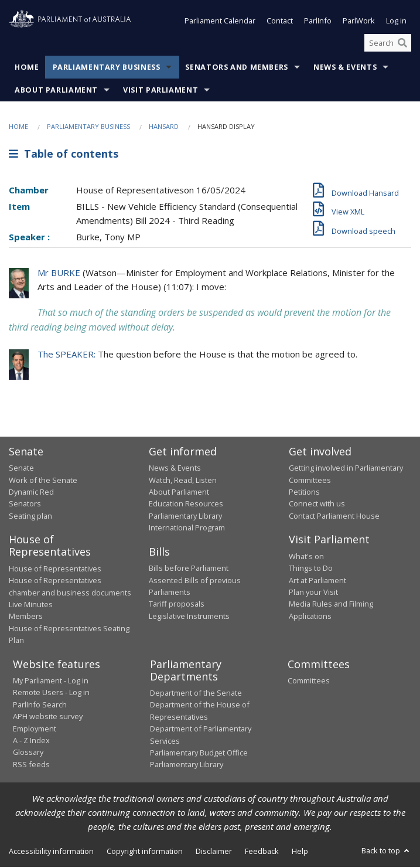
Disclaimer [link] (214, 852)
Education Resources (186, 505)
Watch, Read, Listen (183, 481)
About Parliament (56, 92)
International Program (187, 529)
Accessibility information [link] (51, 852)
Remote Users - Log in (51, 693)
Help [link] (300, 852)
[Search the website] (388, 44)
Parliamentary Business (107, 69)
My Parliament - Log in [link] (51, 682)
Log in (396, 22)
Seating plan (30, 517)
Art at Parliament (317, 581)
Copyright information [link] (145, 852)
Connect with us (317, 505)
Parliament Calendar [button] (220, 22)
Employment (35, 730)
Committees (309, 682)
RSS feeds (31, 765)
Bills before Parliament (189, 569)
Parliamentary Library (185, 517)
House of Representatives (55, 570)
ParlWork (359, 22)
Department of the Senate (196, 694)
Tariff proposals (177, 605)
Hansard (164, 128)
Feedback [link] (262, 852)
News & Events (345, 69)
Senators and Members (237, 69)
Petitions (304, 493)
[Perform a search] (402, 44)
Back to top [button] (386, 852)
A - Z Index (31, 741)
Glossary (28, 753)
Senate (21, 469)
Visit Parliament (161, 92)
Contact (280, 22)
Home (27, 69)
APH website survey (48, 717)
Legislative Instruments (189, 617)
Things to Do (311, 569)
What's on (306, 557)
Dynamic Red (31, 493)
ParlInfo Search (40, 706)
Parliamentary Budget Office (199, 754)
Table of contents (64, 155)
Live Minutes (31, 605)
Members (26, 617)
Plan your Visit (313, 593)
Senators (25, 505)
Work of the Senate (43, 481)
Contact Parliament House (334, 517)
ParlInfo (318, 22)
